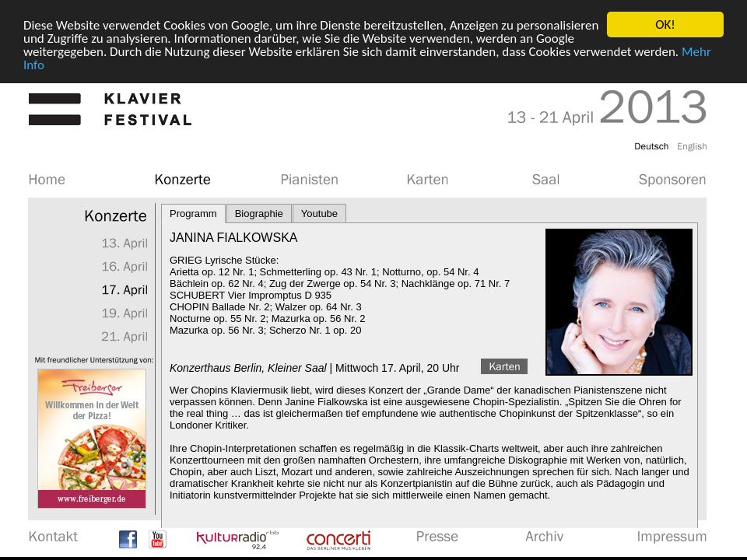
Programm (193, 213)
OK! (665, 24)
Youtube (319, 213)
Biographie (259, 213)
